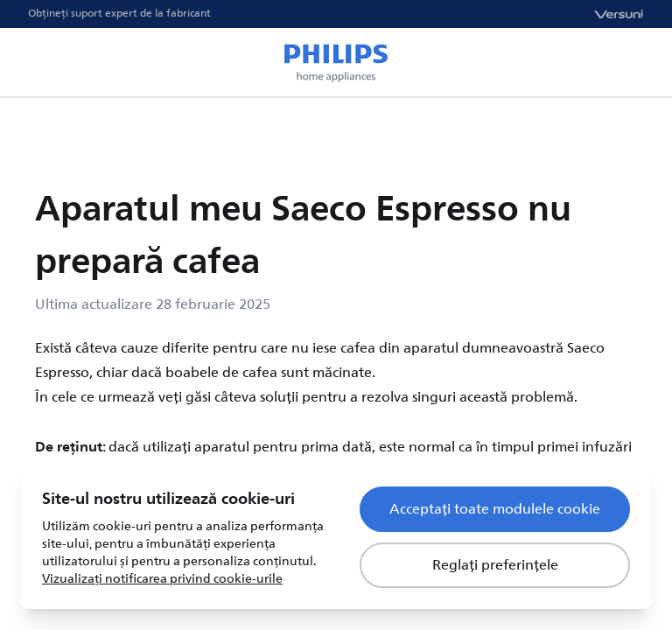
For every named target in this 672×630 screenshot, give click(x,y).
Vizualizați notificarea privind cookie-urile (162, 579)
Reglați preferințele (495, 565)
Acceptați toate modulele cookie (495, 509)
